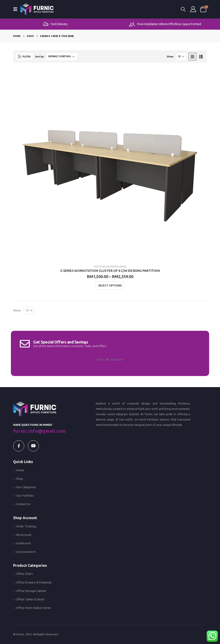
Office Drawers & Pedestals (34, 582)
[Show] (181, 57)
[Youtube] (33, 446)
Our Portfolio (25, 496)
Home (20, 470)
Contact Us (23, 504)
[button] (17, 9)
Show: (170, 57)
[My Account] (193, 9)
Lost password (26, 552)
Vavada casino (105, 414)
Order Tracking (26, 526)
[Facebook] (19, 446)
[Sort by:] (62, 57)
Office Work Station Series (110, 267)
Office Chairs (25, 574)
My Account (24, 535)
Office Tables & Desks (30, 599)
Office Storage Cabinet (31, 591)
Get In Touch (110, 360)
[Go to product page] (110, 164)
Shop (20, 479)
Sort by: (40, 57)
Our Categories (26, 487)
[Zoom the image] (35, 404)
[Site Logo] (37, 9)
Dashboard (23, 543)
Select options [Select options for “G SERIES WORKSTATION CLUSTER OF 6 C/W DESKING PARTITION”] (110, 285)
